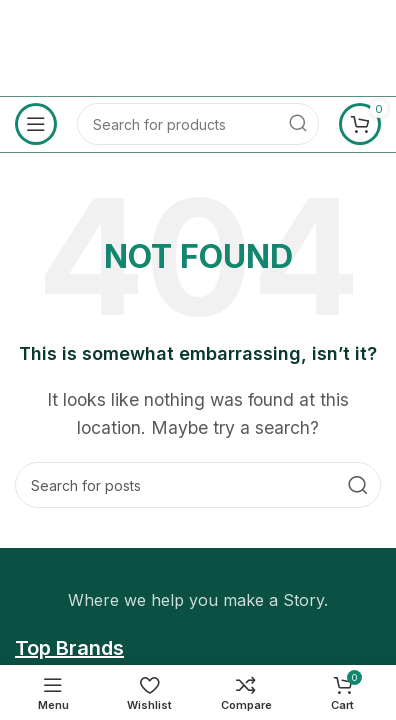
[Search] (198, 124)
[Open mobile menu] (36, 124)
